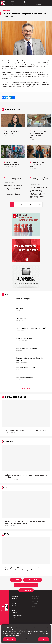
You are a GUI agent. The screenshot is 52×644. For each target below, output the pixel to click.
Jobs (17, 580)
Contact (27, 590)
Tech (14, 618)
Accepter (9, 639)
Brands (14, 599)
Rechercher (25, 3)
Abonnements (34, 580)
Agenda (34, 604)
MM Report (35, 601)
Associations (16, 608)
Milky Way (35, 599)
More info (26, 388)
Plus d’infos (15, 635)
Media (14, 603)
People (14, 610)
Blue (13, 620)
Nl (51, 3)
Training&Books (17, 615)
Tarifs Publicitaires (27, 585)
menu (12, 3)
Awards (15, 613)
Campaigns (35, 596)
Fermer (44, 639)
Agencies (15, 596)
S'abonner (39, 3)
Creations (15, 606)
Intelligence (16, 601)
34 (40, 205)
